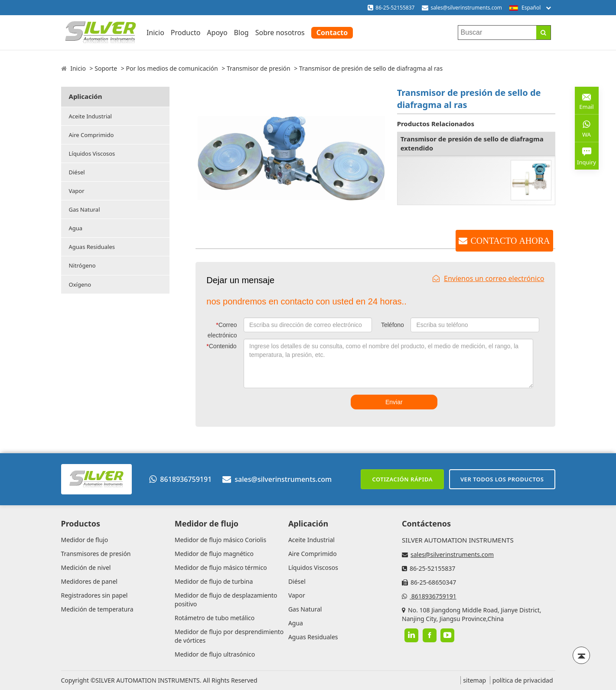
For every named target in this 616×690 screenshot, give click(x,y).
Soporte (106, 68)
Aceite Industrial (90, 116)
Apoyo (217, 33)
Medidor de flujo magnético (214, 554)
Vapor (77, 191)
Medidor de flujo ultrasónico (215, 654)
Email (587, 100)
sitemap (474, 680)
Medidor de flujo (85, 540)
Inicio (155, 33)
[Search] (543, 33)
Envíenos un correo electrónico (489, 278)
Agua (76, 228)
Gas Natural (85, 209)
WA (587, 128)
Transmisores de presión (96, 554)
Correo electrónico (222, 330)
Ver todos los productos (502, 479)
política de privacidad (523, 680)
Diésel (77, 172)
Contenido (221, 346)
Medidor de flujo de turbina (214, 581)
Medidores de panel (89, 581)
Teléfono (393, 325)
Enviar (394, 402)
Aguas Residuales (92, 247)
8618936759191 (180, 479)
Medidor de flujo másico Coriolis (220, 540)
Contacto (332, 33)
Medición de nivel (86, 567)
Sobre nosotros (280, 33)
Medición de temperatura (97, 609)
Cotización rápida (402, 479)
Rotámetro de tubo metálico (215, 618)
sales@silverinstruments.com (466, 8)
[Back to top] (581, 655)
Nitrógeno (82, 265)
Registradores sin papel (95, 595)
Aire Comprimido (91, 135)
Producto (186, 33)
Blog (241, 33)
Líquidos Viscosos (92, 154)
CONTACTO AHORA (510, 241)
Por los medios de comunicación (172, 68)
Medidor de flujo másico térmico (221, 567)
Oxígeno (80, 285)
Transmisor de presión (259, 68)
